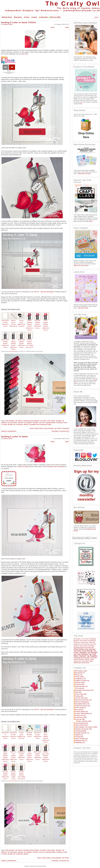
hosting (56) (79, 696)
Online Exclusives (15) (83, 706)
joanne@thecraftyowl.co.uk (82, 10)
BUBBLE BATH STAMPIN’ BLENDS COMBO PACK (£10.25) (21, 756)
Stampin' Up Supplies (25, 423)
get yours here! (83, 308)
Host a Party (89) (81, 694)
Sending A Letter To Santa (14, 437)
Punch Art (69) (80, 719)
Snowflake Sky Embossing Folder (40, 424)
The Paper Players (87, 661)
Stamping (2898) (81, 731)
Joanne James (8, 24)
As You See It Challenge (89, 639)
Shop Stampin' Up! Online (14, 421)
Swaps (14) (79, 735)
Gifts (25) (78, 692)
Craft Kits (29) (80, 684)
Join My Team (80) (81, 698)
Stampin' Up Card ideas (9, 423)
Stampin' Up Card (39, 423)
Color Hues (24, 54)
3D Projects (77, 639)
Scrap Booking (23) (82, 723)
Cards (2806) (80, 677)
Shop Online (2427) (82, 725)
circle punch (84, 642)
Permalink (55, 431)
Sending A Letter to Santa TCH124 (18, 22)
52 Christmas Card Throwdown (55, 467)
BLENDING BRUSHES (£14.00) (29, 735)
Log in (96, 17)
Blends (26, 424)
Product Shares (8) (81, 712)
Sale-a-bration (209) (84, 721)
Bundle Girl (12, 424)
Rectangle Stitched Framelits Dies (84, 647)
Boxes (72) (79, 675)
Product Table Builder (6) (83, 713)
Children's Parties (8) (82, 681)
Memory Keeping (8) (82, 702)
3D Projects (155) (81, 671)
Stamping (66, 428)
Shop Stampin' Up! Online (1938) (86, 727)
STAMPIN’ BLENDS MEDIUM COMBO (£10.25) (13, 775)
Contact (34, 17)
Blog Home (18, 17)
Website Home (7, 17)
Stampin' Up (60, 421)
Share (53, 27)
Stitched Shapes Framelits (82, 659)
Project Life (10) (80, 715)
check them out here (84, 174)
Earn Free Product (84, 644)
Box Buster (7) (80, 673)
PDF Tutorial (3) (80, 708)
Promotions (91, 646)
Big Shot (76, 641)
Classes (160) (80, 683)
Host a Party (83, 646)
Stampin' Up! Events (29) (83, 729)
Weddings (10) (80, 743)
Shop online (51, 421)
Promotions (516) (81, 717)
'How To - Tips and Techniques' (44, 292)
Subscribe (43, 17)
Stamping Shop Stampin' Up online (35, 421)
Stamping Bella (50, 423)
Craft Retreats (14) (81, 686)
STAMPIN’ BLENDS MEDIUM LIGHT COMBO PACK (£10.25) (29, 344)
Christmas (19, 424)
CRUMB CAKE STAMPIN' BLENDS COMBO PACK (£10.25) (21, 344)
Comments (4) (64, 861)
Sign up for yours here (81, 265)
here (81, 104)
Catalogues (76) (81, 679)
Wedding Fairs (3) (81, 741)
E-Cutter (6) (80, 688)
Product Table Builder (13, 351)
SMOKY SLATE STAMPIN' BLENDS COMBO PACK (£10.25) (5, 344)
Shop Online (39, 428)
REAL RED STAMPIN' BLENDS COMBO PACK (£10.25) (37, 324)
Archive (27, 17)
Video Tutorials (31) (82, 739)
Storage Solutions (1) (82, 733)
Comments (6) (64, 431)
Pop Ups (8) (79, 710)
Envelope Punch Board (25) (84, 690)
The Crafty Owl (73, 4)
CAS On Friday (23, 467)
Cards (31, 428)
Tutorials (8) (79, 737)
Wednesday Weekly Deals (81, 663)
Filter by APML (56, 17)
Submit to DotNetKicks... (9, 431)
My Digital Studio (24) (82, 704)
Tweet (67, 27)
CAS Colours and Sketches (88, 641)
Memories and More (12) (83, 700)
